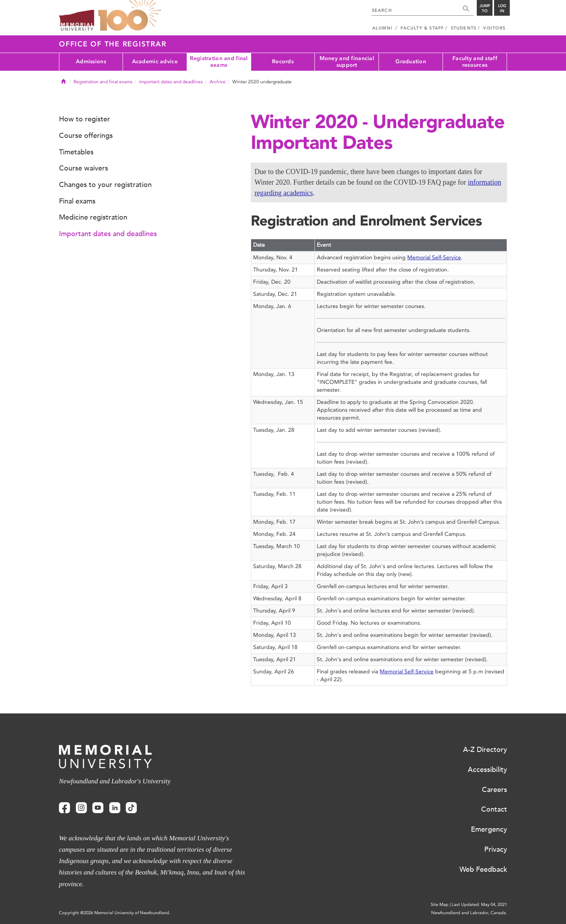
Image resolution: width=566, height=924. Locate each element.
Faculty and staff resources (475, 62)
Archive (218, 82)
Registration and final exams (219, 62)
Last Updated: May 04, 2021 (479, 905)
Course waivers (84, 168)
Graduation (411, 61)
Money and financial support (347, 62)
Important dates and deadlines (171, 82)
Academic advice (155, 61)
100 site (130, 16)
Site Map (440, 905)
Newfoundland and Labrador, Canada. (469, 913)
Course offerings (86, 136)
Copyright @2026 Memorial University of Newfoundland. (115, 913)
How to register (85, 119)
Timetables (76, 152)
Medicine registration (93, 217)
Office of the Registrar (113, 44)
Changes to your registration (105, 185)
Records (283, 61)
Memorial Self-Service (434, 258)
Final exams (77, 201)
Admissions (91, 61)
